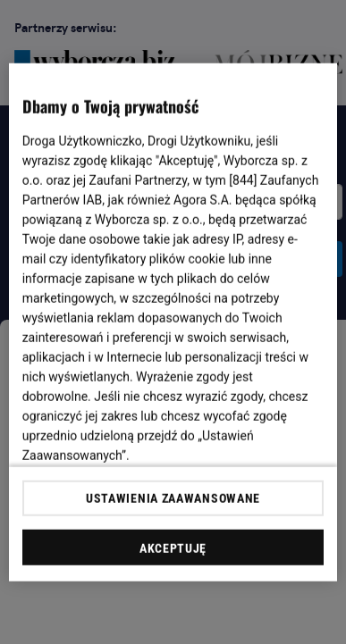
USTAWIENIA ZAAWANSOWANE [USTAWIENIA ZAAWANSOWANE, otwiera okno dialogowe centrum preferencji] (173, 498)
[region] (173, 322)
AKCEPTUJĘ (173, 548)
